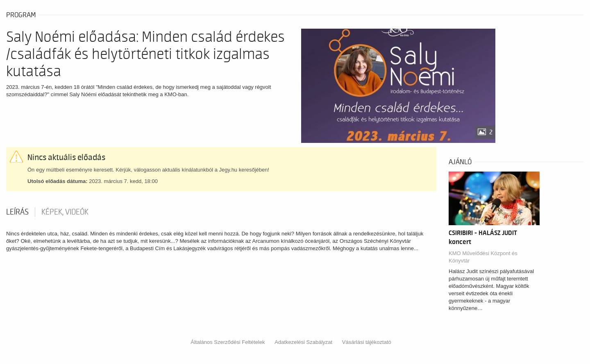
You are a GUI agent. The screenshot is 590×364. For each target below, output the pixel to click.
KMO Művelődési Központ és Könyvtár (483, 257)
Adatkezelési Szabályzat (303, 342)
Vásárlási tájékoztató (367, 342)
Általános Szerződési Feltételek (228, 342)
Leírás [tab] (17, 212)
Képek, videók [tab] (65, 212)
